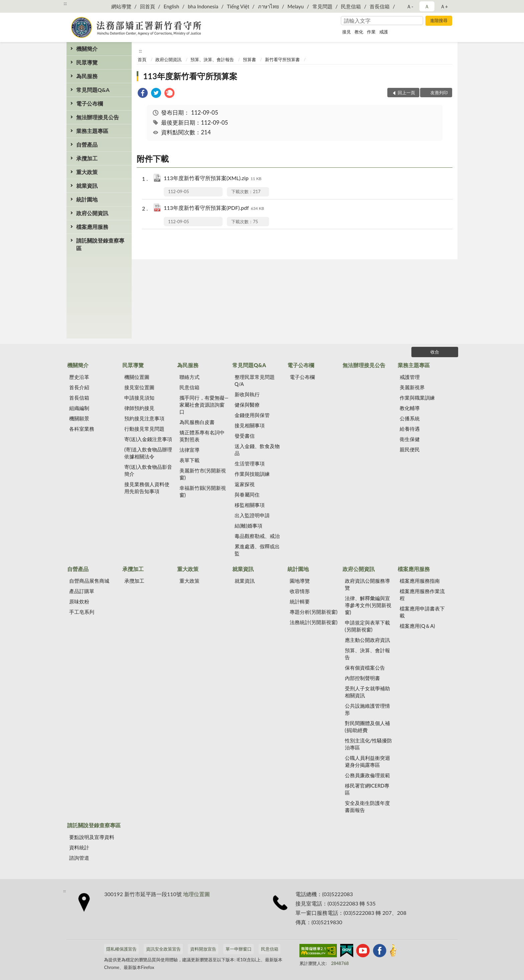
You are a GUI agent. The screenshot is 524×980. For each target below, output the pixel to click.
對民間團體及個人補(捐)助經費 (367, 727)
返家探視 (245, 484)
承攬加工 (87, 158)
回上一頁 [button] (406, 93)
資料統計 (79, 847)
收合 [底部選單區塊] (435, 352)
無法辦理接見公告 (98, 117)
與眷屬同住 (247, 495)
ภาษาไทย (269, 6)
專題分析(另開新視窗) (314, 612)
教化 (359, 32)
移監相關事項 (250, 505)
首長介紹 (79, 387)
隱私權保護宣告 (121, 949)
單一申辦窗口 (239, 949)
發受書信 (245, 436)
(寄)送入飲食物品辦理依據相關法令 (148, 453)
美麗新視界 (412, 387)
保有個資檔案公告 (365, 668)
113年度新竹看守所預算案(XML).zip (213, 179)
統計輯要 (300, 601)
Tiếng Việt (238, 6)
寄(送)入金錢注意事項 (148, 439)
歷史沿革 (79, 377)
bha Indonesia (203, 6)
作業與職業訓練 (417, 398)
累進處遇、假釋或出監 (257, 550)
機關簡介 (87, 49)
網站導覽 (121, 6)
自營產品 (87, 145)
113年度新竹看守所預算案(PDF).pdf (214, 208)
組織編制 (79, 408)
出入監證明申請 (252, 515)
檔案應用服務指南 (420, 581)
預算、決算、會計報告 (212, 59)
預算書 (249, 59)
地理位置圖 (196, 894)
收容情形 (300, 591)
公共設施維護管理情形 (367, 709)
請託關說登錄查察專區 (100, 244)
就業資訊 (87, 186)
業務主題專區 (92, 131)
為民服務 (87, 76)
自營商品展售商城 (89, 581)
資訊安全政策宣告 (163, 949)
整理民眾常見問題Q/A (255, 380)
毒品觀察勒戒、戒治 (257, 536)
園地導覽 (300, 581)
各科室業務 (82, 429)
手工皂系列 (82, 612)
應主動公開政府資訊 (367, 640)
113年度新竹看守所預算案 (190, 76)
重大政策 (87, 172)
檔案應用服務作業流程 (422, 595)
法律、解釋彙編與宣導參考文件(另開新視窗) (368, 605)
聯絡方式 (189, 377)
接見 (347, 32)
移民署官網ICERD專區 (367, 789)
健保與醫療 (247, 405)
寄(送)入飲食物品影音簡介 (148, 470)
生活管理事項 (250, 463)
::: (65, 3)
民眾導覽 (87, 62)
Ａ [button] (427, 6)
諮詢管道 (79, 858)
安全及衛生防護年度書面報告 (367, 806)
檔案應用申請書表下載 (422, 612)
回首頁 (148, 6)
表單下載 (189, 460)
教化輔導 (410, 408)
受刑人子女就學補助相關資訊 (367, 692)
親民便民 (410, 449)
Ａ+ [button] (444, 6)
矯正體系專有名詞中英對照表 (202, 436)
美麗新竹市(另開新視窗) (203, 474)
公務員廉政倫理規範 (367, 775)
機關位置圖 (137, 377)
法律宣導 (189, 450)
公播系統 (410, 418)
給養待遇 (410, 429)
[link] (143, 94)
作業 (371, 32)
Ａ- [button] (410, 6)
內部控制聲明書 (362, 678)
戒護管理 (410, 377)
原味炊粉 (79, 601)
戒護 (384, 32)
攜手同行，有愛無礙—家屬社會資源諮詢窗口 (204, 405)
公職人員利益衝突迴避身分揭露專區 (367, 761)
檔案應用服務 (92, 227)
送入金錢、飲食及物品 (257, 450)
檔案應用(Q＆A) (417, 626)
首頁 (142, 59)
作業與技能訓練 (252, 474)
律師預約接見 (139, 408)
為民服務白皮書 (197, 422)
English (171, 6)
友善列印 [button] (439, 93)
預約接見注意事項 (144, 418)
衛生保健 (410, 439)
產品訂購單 (82, 591)
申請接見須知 (139, 398)
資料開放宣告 (203, 949)
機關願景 (79, 418)
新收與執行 (247, 394)
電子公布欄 (90, 103)
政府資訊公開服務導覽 (367, 584)
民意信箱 (351, 6)
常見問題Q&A (93, 90)
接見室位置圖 (139, 387)
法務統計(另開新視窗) (314, 622)
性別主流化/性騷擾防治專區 (369, 744)
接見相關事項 (250, 425)
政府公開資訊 (92, 213)
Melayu (296, 6)
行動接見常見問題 (144, 429)
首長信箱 (380, 6)
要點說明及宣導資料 (92, 837)
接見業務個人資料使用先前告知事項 (147, 488)
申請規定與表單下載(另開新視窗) (367, 626)
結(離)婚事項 (248, 526)
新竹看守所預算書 (282, 59)
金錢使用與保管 (252, 415)
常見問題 (322, 6)
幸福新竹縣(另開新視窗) (203, 491)
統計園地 (87, 199)
